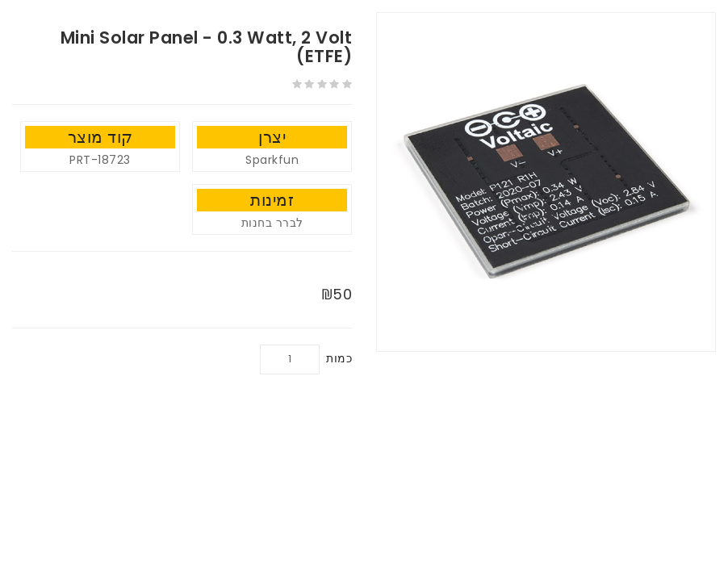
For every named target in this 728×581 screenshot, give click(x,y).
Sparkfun (272, 160)
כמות (339, 358)
